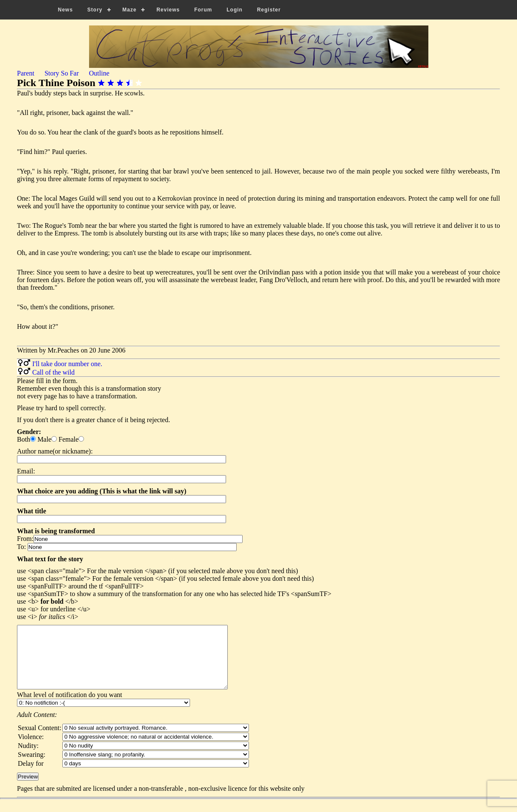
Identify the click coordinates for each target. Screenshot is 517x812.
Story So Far (62, 73)
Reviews (168, 10)
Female (68, 439)
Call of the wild (53, 372)
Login (235, 10)
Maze (130, 10)
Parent (26, 73)
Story (95, 10)
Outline (99, 73)
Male (44, 439)
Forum (203, 10)
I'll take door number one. (67, 364)
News (66, 10)
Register (269, 10)
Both (24, 439)
